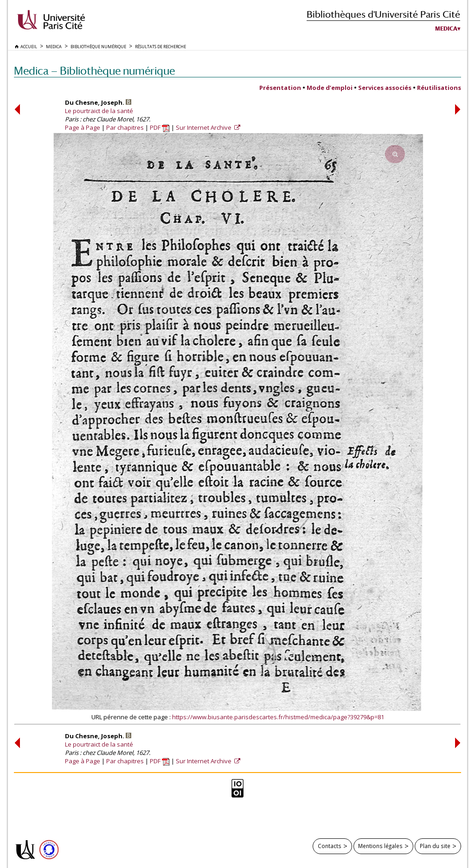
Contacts (330, 846)
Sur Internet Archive (204, 127)
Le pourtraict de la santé (99, 111)
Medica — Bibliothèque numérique (94, 71)
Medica (446, 29)
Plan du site (435, 846)
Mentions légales (380, 846)
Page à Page (83, 127)
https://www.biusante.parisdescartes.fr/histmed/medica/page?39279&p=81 (278, 717)
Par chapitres (125, 127)
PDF (160, 127)
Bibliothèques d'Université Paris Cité (383, 14)
